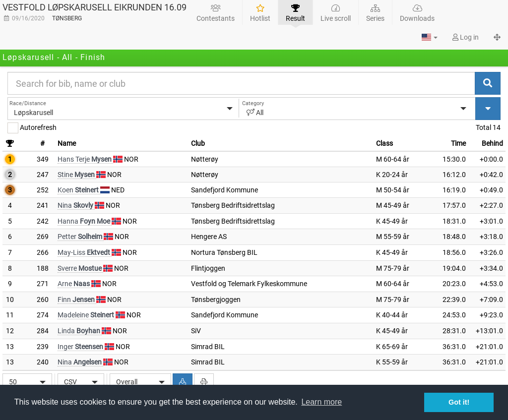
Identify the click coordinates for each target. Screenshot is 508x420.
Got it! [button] (459, 402)
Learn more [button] (321, 402)
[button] (430, 37)
